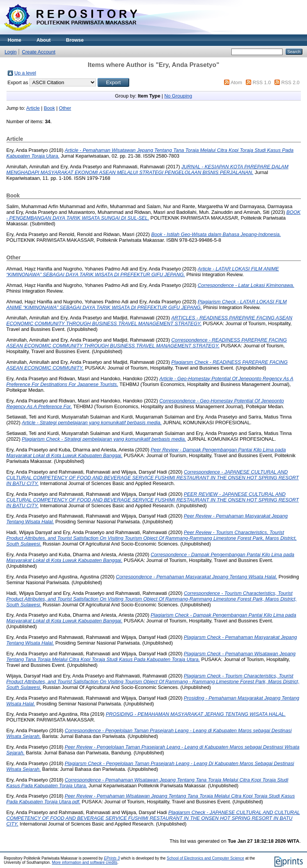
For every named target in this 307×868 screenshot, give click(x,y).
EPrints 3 (112, 858)
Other (65, 108)
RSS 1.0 (262, 82)
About (44, 40)
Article (33, 108)
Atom (236, 82)
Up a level (25, 73)
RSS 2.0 (291, 82)
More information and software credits (85, 862)
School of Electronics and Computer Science (205, 858)
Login (11, 52)
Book (49, 108)
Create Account (39, 52)
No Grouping (178, 96)
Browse (75, 40)
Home (15, 40)
